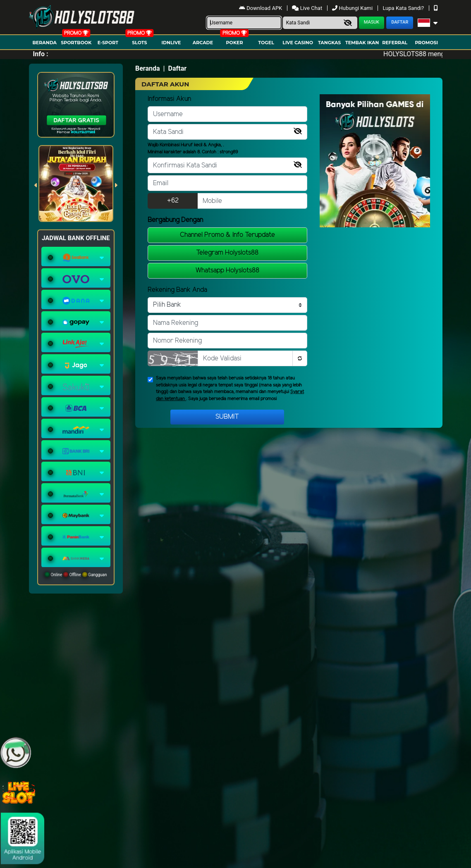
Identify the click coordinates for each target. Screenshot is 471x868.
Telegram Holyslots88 (227, 253)
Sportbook (76, 43)
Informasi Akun (169, 99)
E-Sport (108, 43)
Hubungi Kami (353, 8)
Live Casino (298, 43)
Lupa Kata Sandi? (404, 8)
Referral (395, 43)
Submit (227, 417)
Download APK (261, 8)
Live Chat (308, 8)
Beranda (44, 43)
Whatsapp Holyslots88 (227, 271)
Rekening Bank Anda (177, 290)
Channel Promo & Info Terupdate (227, 235)
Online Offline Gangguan (76, 575)
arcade (203, 43)
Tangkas (329, 43)
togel (266, 43)
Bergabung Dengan (175, 220)
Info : (41, 54)
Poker (235, 43)
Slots (139, 43)
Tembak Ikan (362, 43)
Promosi (426, 43)
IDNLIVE (171, 43)
